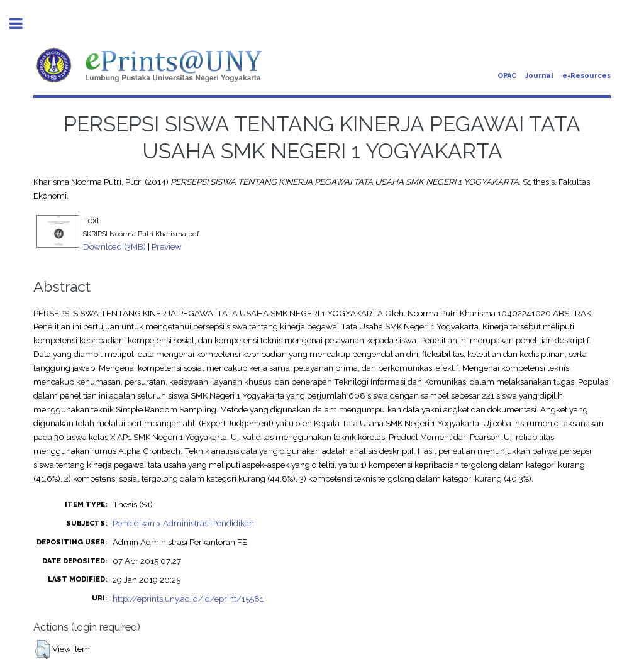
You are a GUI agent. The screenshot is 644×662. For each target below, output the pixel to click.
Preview (167, 246)
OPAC (507, 76)
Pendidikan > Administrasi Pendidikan (183, 523)
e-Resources (586, 76)
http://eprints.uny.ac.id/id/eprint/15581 (188, 599)
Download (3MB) (114, 246)
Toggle (23, 24)
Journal (539, 76)
